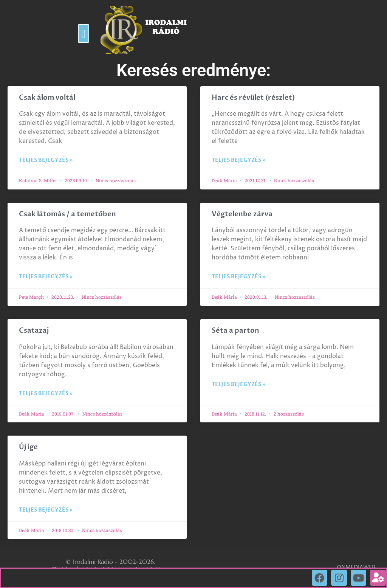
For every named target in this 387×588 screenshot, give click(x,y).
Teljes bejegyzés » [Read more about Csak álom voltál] (46, 160)
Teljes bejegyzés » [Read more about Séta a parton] (238, 384)
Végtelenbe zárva (242, 214)
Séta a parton (235, 331)
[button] (84, 33)
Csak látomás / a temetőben (67, 214)
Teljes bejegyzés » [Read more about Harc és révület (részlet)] (238, 160)
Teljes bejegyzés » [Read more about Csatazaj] (46, 393)
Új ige (28, 447)
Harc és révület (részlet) (253, 98)
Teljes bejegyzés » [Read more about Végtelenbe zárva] (238, 277)
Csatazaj (34, 331)
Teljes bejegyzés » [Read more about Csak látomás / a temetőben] (46, 277)
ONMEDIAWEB (356, 567)
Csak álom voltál (47, 98)
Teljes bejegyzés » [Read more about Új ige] (46, 510)
